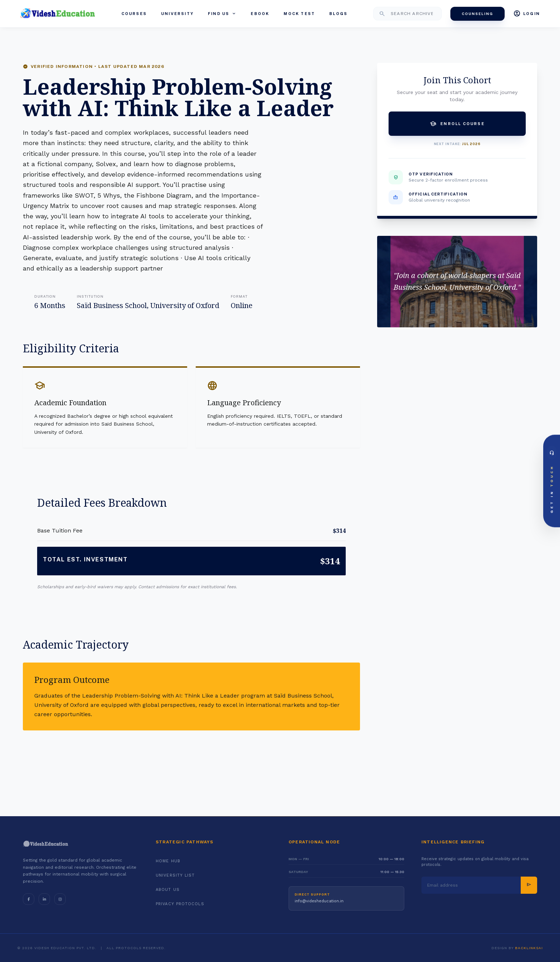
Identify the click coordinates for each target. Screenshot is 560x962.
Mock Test (299, 14)
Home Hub (168, 861)
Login (527, 14)
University (177, 14)
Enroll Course (457, 124)
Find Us (222, 14)
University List (175, 875)
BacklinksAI (529, 948)
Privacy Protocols (180, 904)
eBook (260, 14)
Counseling (477, 14)
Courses (134, 14)
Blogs (338, 14)
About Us (168, 890)
